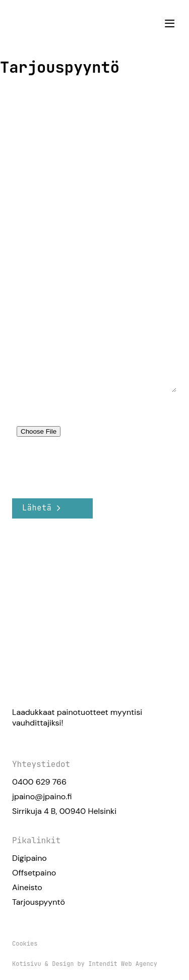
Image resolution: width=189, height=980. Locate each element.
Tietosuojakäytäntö (44, 474)
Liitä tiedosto (37, 410)
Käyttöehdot (116, 474)
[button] (169, 23)
